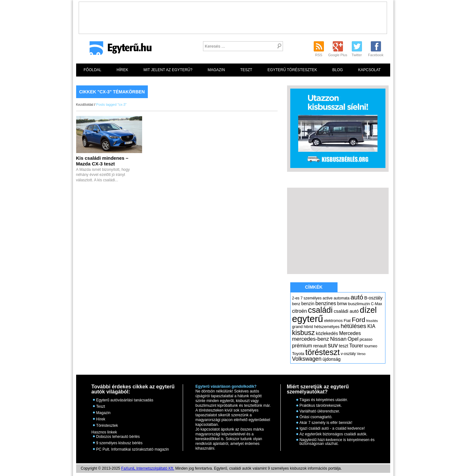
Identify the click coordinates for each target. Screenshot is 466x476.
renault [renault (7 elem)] (320, 346)
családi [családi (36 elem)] (320, 310)
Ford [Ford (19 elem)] (358, 320)
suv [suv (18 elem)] (333, 345)
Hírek (123, 70)
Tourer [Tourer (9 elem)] (356, 346)
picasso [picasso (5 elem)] (366, 339)
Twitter (357, 55)
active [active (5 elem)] (328, 298)
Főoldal (93, 70)
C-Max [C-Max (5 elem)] (376, 304)
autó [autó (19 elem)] (357, 297)
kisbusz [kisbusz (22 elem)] (304, 333)
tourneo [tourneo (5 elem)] (371, 346)
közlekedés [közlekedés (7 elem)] (327, 333)
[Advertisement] (233, 16)
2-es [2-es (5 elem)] (296, 298)
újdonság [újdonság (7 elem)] (332, 359)
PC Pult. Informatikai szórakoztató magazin (132, 449)
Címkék (314, 287)
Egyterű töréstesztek (292, 70)
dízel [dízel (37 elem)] (368, 310)
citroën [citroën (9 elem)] (300, 311)
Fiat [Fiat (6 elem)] (347, 321)
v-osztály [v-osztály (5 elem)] (348, 354)
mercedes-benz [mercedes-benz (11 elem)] (311, 339)
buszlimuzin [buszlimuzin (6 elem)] (359, 304)
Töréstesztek (107, 426)
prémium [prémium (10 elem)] (302, 345)
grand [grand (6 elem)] (298, 327)
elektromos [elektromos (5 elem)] (334, 321)
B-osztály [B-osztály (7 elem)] (373, 298)
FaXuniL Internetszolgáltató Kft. (148, 468)
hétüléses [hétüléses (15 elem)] (354, 326)
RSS (319, 55)
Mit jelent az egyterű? (168, 70)
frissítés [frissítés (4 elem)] (372, 321)
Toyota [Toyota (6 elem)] (298, 354)
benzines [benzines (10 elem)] (326, 303)
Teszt (246, 70)
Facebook (376, 55)
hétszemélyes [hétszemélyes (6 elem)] (327, 327)
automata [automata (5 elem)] (342, 298)
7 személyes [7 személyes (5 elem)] (311, 298)
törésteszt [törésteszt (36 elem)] (323, 352)
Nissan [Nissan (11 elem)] (338, 339)
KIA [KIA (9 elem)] (371, 326)
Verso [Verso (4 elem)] (361, 354)
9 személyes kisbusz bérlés (119, 443)
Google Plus (338, 55)
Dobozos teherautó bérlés (118, 437)
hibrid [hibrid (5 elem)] (308, 327)
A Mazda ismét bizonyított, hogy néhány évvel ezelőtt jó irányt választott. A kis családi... (103, 169)
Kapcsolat (369, 70)
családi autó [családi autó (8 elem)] (346, 311)
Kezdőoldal (85, 104)
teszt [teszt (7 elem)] (344, 346)
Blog (338, 70)
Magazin (216, 70)
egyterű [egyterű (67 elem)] (308, 319)
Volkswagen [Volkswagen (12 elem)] (307, 359)
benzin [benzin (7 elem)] (308, 304)
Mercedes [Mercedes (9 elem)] (350, 333)
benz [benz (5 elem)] (296, 304)
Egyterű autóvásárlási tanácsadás (125, 400)
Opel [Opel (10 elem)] (353, 339)
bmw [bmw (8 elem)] (342, 304)
